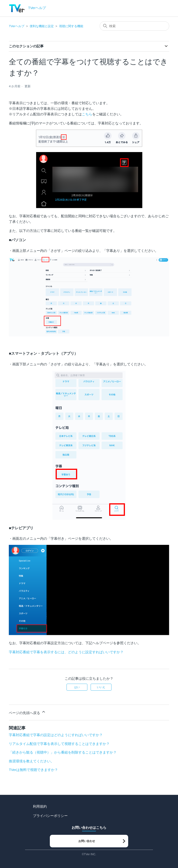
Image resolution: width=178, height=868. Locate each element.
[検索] (134, 26)
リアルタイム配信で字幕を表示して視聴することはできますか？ (59, 744)
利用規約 (40, 806)
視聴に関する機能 (71, 26)
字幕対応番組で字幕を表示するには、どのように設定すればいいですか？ (66, 652)
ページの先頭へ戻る (27, 712)
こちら (87, 114)
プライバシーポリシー (50, 816)
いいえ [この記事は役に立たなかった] (101, 687)
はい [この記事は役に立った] (77, 687)
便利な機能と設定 (42, 26)
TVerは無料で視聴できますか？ (33, 770)
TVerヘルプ (16, 26)
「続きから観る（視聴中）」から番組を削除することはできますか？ (63, 752)
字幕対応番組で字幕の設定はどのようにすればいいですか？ (56, 735)
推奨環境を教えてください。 (31, 761)
